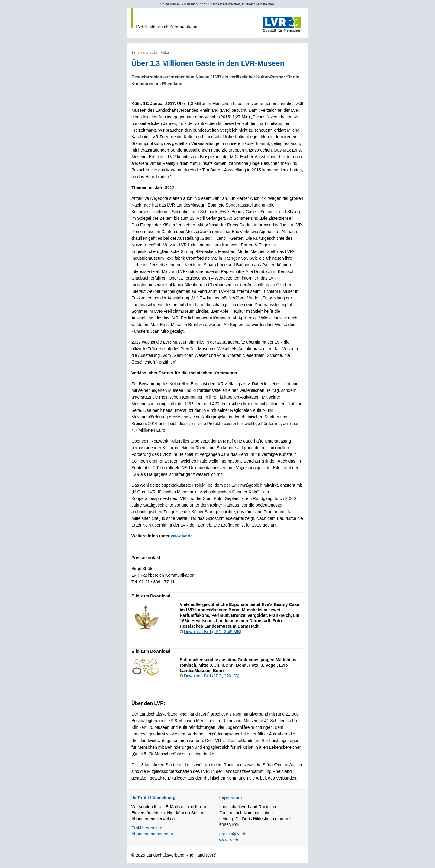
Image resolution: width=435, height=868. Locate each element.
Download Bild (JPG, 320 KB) (212, 676)
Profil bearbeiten (147, 828)
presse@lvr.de (233, 834)
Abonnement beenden (152, 834)
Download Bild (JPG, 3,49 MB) (213, 632)
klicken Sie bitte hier (258, 4)
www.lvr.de (182, 536)
